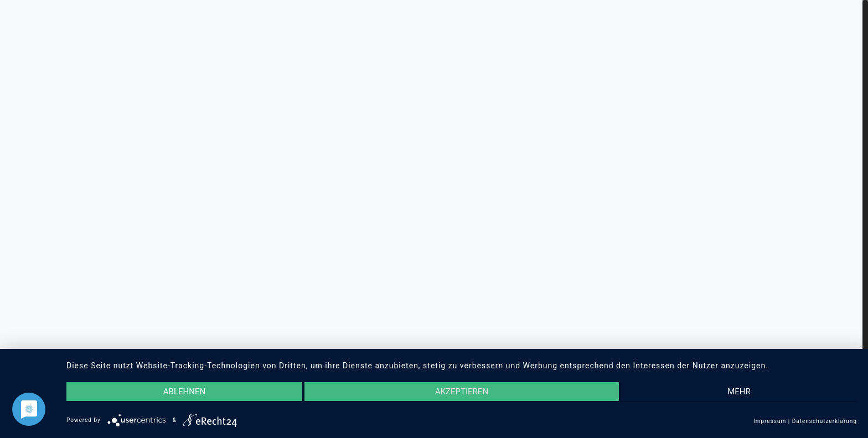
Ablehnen (184, 392)
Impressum (770, 421)
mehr (739, 392)
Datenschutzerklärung (825, 421)
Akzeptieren (462, 392)
